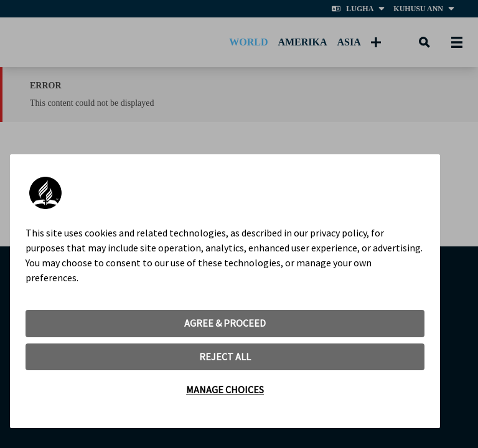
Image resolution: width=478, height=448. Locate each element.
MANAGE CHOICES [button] (225, 390)
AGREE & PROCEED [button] (225, 323)
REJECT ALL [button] (225, 357)
